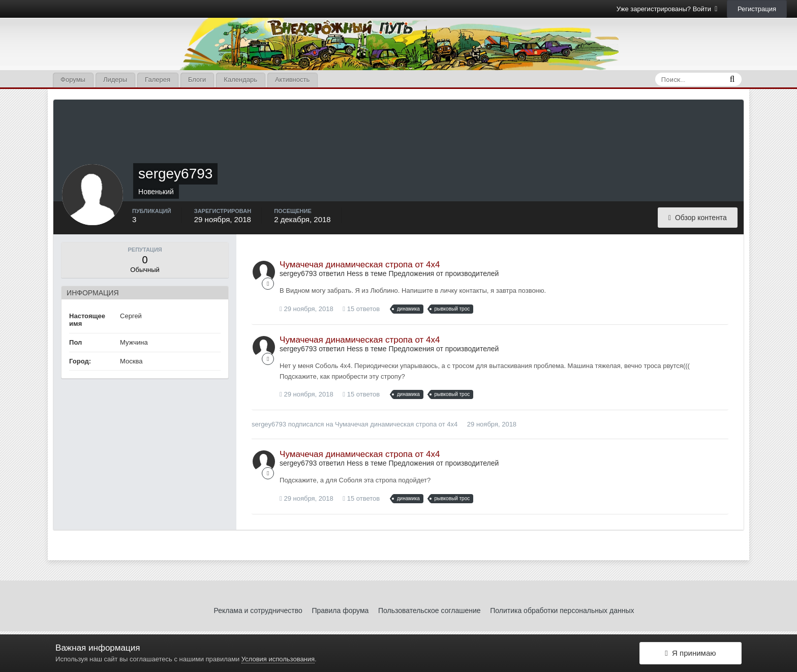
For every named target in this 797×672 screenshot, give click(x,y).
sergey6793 (269, 424)
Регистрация (757, 9)
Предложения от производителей (443, 273)
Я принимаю (690, 653)
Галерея (158, 80)
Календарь (240, 80)
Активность (292, 80)
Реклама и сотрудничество (258, 610)
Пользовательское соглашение (430, 610)
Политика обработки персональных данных (562, 610)
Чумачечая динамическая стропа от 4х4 (360, 265)
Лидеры (115, 80)
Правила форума (340, 610)
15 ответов (361, 309)
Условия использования (278, 659)
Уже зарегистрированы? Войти (667, 9)
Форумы (73, 80)
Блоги (197, 80)
